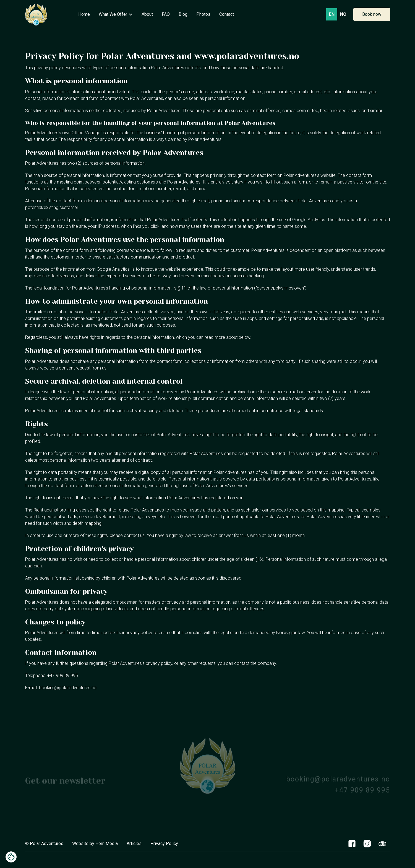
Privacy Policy (164, 844)
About (147, 14)
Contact (227, 14)
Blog (183, 14)
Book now (372, 14)
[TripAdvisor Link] (383, 844)
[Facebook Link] (352, 844)
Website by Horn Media (95, 844)
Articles (134, 844)
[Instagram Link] (367, 844)
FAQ (166, 14)
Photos (203, 14)
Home (84, 14)
